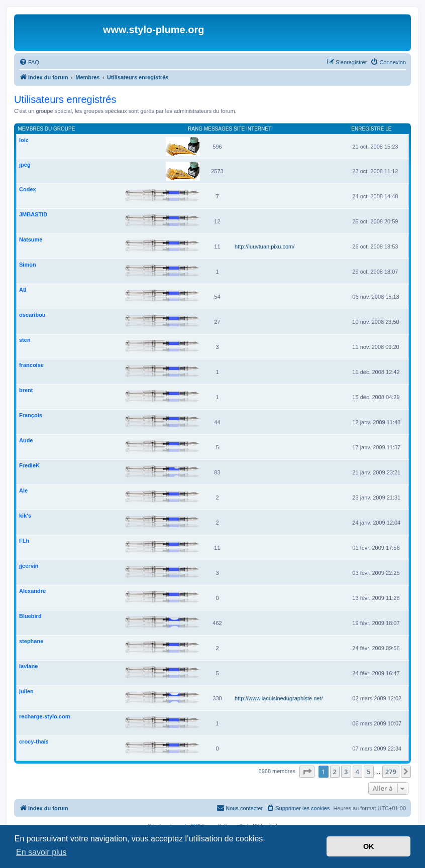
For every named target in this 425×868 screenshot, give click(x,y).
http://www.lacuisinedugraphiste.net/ (279, 698)
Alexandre (32, 591)
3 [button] (346, 772)
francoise (31, 365)
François (31, 415)
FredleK (29, 465)
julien (26, 691)
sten (25, 340)
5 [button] (368, 772)
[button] (307, 772)
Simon (28, 265)
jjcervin (29, 566)
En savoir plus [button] (41, 852)
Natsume (31, 239)
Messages (218, 129)
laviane (28, 666)
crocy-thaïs (34, 741)
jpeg (25, 165)
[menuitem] (29, 62)
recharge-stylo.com (44, 716)
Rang (195, 129)
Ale (23, 490)
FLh (24, 541)
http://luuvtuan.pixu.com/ (264, 246)
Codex (28, 189)
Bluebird (30, 616)
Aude (26, 440)
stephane (31, 641)
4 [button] (357, 772)
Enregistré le (371, 129)
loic (24, 140)
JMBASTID (33, 214)
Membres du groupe (47, 129)
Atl (23, 290)
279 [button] (391, 772)
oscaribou (32, 315)
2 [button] (335, 772)
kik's (25, 516)
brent (26, 390)
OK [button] (369, 846)
